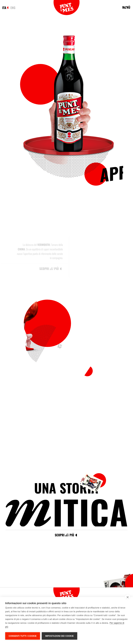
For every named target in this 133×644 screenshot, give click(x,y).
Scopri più (64, 535)
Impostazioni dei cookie (59, 636)
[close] (128, 597)
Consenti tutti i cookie (23, 636)
